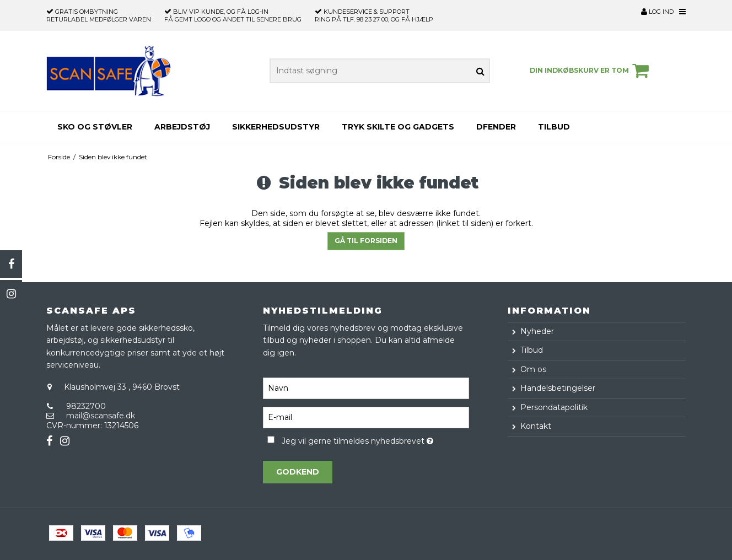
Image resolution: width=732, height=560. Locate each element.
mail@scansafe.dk (101, 416)
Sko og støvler (95, 127)
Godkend (298, 472)
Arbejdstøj (182, 127)
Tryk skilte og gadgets (398, 127)
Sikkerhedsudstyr (276, 127)
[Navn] (366, 387)
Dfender (496, 127)
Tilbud (554, 127)
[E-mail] (366, 417)
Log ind (657, 12)
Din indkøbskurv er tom (591, 71)
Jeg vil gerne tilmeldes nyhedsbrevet (375, 439)
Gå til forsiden (366, 241)
